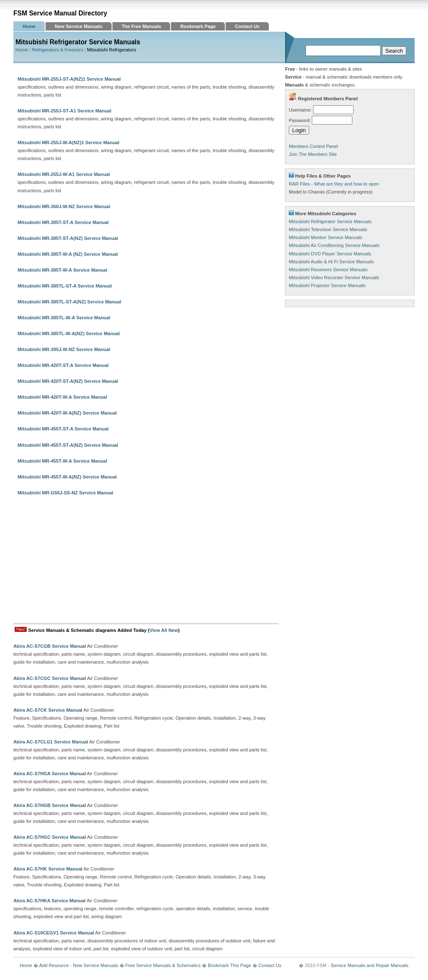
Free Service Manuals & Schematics (163, 965)
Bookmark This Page (229, 965)
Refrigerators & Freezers (57, 50)
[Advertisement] (146, 561)
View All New (164, 630)
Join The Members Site (313, 154)
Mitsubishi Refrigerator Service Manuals (330, 221)
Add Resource (54, 965)
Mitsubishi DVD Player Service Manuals (330, 254)
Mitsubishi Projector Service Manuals (327, 285)
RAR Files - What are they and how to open (334, 184)
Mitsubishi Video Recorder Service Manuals (334, 277)
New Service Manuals (79, 26)
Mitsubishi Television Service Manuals (328, 229)
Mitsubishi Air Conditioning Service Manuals (334, 245)
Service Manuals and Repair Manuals (369, 965)
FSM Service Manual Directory (60, 13)
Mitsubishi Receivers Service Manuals (328, 270)
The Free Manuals (141, 26)
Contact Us (247, 26)
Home (29, 26)
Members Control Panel (313, 146)
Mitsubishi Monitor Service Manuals (326, 237)
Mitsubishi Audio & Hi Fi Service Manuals (331, 262)
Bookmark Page (198, 26)
